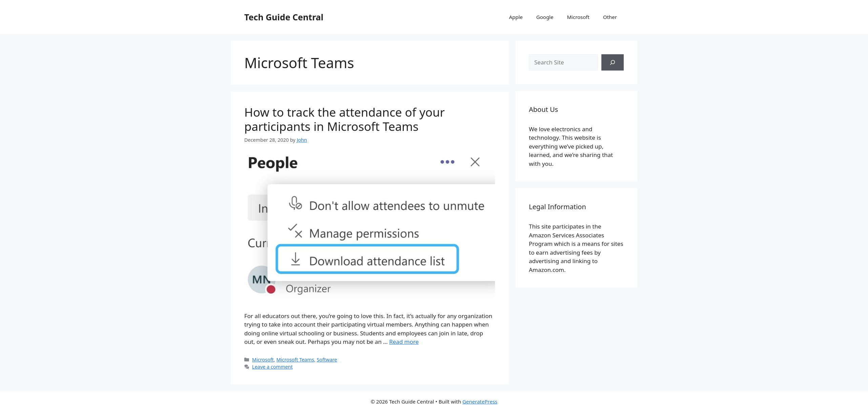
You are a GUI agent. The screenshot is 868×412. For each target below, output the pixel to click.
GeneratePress (480, 401)
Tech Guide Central (284, 17)
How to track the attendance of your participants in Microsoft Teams (345, 119)
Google (545, 17)
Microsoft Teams (295, 360)
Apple (516, 17)
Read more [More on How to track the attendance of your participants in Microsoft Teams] (404, 342)
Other (610, 17)
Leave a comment (272, 367)
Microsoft (578, 17)
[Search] (613, 62)
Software (327, 360)
